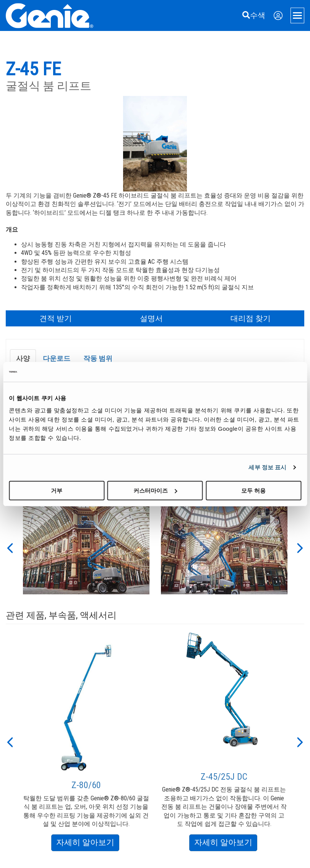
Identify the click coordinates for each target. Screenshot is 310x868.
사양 (23, 358)
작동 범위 (98, 358)
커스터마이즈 (155, 490)
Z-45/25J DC (224, 777)
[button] (10, 547)
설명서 (151, 318)
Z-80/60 (86, 785)
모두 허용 (253, 490)
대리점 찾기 (251, 318)
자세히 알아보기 (88, 844)
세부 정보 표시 (267, 467)
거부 (57, 490)
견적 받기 (56, 318)
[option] (86, 547)
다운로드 (57, 358)
